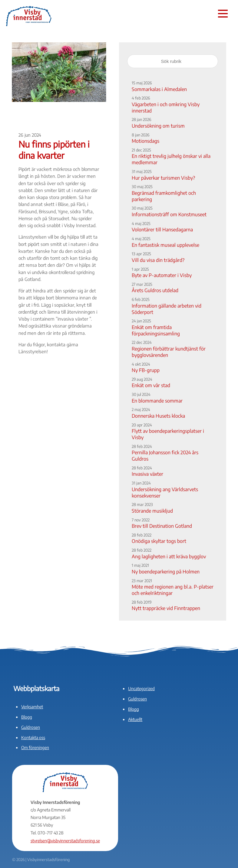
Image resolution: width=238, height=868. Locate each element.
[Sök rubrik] (173, 61)
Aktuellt (135, 719)
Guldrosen (31, 727)
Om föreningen (35, 747)
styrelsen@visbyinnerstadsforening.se (65, 841)
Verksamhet (32, 707)
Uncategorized (141, 689)
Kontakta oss (33, 737)
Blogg (27, 717)
